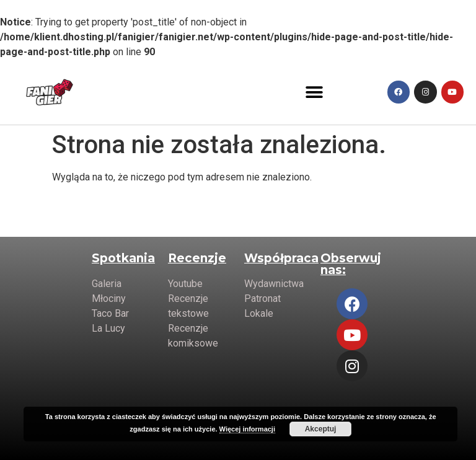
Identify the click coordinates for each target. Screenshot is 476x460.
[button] (315, 92)
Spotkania (123, 258)
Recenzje (197, 258)
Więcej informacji (247, 429)
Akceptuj (321, 429)
